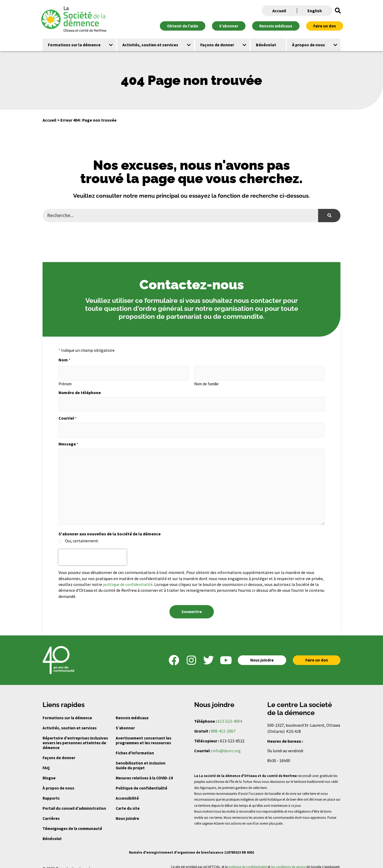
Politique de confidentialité (141, 781)
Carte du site (128, 801)
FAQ (46, 761)
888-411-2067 (223, 724)
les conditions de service (288, 859)
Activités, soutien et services (70, 721)
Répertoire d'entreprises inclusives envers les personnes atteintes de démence (75, 736)
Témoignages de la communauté (72, 822)
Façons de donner (59, 751)
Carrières (51, 811)
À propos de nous (58, 781)
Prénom (65, 382)
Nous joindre (127, 811)
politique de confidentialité (128, 579)
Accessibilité (127, 791)
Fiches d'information (135, 746)
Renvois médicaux (132, 711)
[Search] (329, 216)
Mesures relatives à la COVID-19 (144, 771)
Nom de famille (206, 382)
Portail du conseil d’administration (74, 801)
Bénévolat (52, 832)
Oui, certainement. (82, 536)
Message (68, 439)
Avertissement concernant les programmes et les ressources (143, 733)
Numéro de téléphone (80, 391)
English (315, 11)
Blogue (49, 771)
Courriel (68, 415)
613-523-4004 (230, 714)
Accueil (279, 11)
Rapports (51, 791)
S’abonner (125, 721)
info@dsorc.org (227, 743)
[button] (338, 11)
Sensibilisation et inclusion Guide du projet (141, 759)
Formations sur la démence (67, 711)
